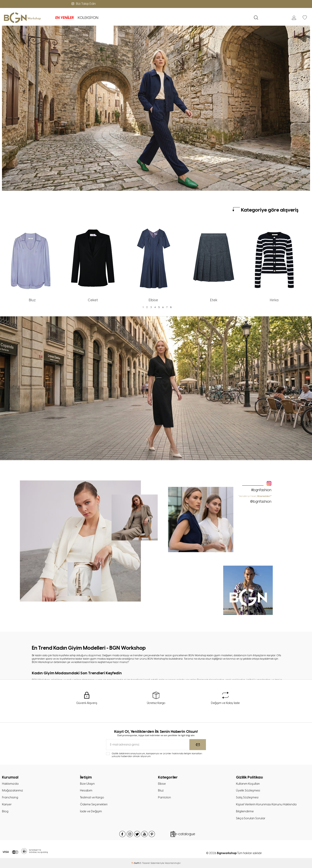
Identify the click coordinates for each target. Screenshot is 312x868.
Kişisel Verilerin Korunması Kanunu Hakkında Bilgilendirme (266, 808)
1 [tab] (143, 307)
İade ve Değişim (91, 811)
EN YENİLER (65, 18)
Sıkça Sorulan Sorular (251, 818)
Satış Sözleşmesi (247, 797)
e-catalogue (185, 834)
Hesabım (86, 790)
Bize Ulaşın (87, 784)
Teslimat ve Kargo (92, 797)
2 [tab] (147, 307)
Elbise (162, 784)
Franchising (10, 797)
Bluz (161, 790)
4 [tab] (155, 307)
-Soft (136, 863)
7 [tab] (167, 307)
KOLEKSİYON (88, 18)
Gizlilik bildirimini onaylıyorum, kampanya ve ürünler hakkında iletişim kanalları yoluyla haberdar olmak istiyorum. (157, 755)
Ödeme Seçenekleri (94, 804)
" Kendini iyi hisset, (255, 499)
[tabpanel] (32, 263)
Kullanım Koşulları (248, 784)
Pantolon (164, 797)
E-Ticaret (145, 863)
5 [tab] (159, 307)
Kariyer (7, 804)
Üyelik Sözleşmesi (248, 790)
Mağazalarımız (13, 790)
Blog (5, 811)
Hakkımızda (10, 784)
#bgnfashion (261, 490)
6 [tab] (163, 307)
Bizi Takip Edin (83, 4)
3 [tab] (151, 307)
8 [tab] (171, 307)
